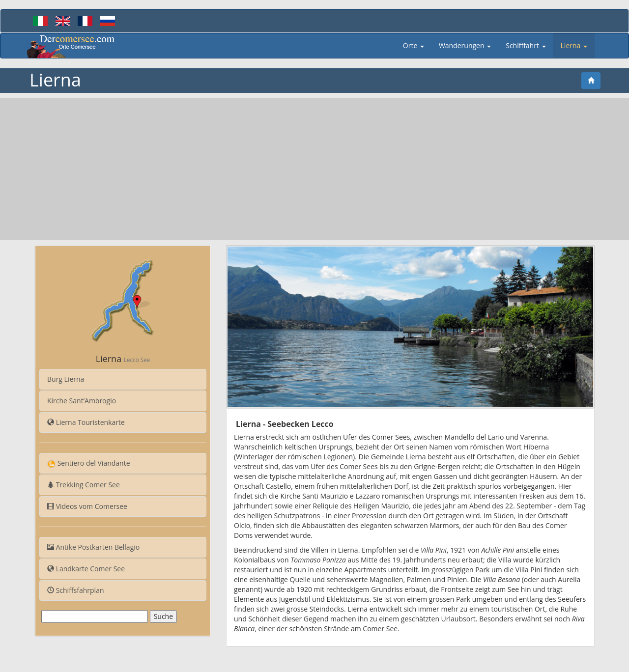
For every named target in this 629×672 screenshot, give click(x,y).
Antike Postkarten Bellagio (93, 547)
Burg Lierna (66, 379)
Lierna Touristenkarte (86, 422)
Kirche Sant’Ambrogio (82, 401)
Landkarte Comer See (86, 569)
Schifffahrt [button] (526, 45)
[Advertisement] (314, 169)
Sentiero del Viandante (89, 463)
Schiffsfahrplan (76, 590)
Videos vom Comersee (87, 506)
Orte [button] (414, 45)
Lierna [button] (574, 45)
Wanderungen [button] (465, 45)
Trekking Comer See (84, 485)
